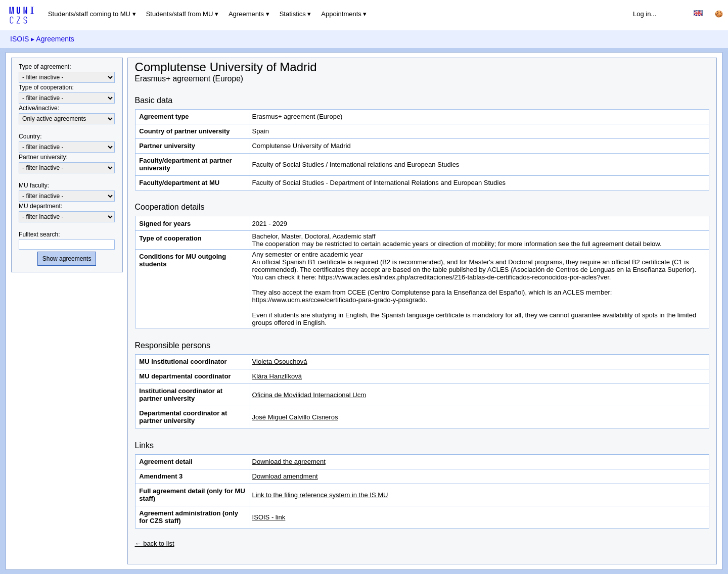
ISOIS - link (269, 517)
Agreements (246, 14)
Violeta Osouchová (280, 362)
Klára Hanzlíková (277, 376)
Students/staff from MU (180, 14)
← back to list (155, 543)
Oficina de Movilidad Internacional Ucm (309, 395)
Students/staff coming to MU (89, 14)
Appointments (341, 14)
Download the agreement (289, 462)
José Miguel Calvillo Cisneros (295, 417)
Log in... (645, 14)
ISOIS (19, 39)
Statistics (293, 14)
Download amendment (285, 476)
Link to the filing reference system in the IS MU (320, 495)
